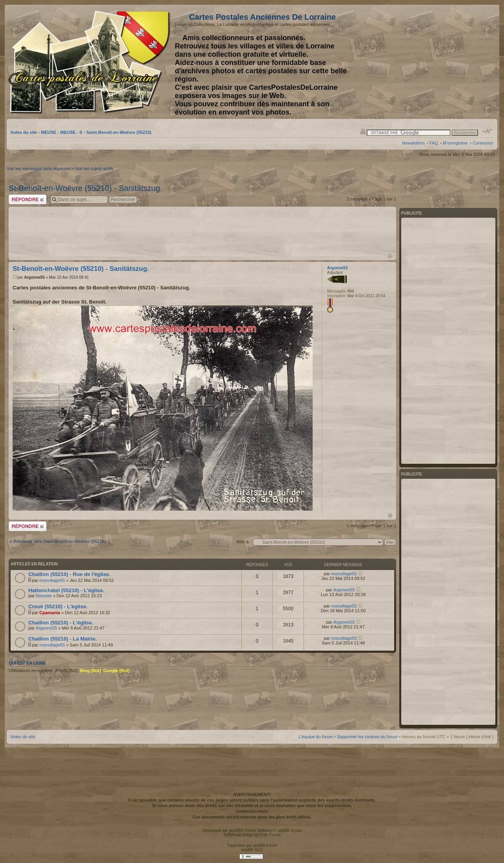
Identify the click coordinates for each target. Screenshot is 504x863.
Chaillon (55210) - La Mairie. (63, 639)
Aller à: (243, 542)
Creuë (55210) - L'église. (58, 607)
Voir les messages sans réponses (39, 169)
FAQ (434, 143)
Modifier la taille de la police (488, 131)
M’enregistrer (455, 143)
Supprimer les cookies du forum (368, 737)
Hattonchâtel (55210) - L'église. (66, 590)
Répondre (28, 199)
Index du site (24, 132)
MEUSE (49, 132)
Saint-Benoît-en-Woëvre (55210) (119, 132)
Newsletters (413, 143)
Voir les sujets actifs (94, 169)
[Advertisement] (431, 62)
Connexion (483, 143)
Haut (390, 256)
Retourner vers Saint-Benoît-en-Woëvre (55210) (60, 541)
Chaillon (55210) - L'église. (61, 623)
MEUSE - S (71, 132)
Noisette (44, 596)
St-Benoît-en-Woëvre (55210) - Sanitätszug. (85, 188)
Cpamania (50, 613)
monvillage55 (52, 580)
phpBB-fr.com (265, 845)
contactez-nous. (252, 811)
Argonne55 (34, 277)
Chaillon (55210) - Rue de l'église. (69, 574)
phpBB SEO (252, 850)
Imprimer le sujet (363, 131)
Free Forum (270, 835)
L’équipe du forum (316, 737)
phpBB (235, 831)
